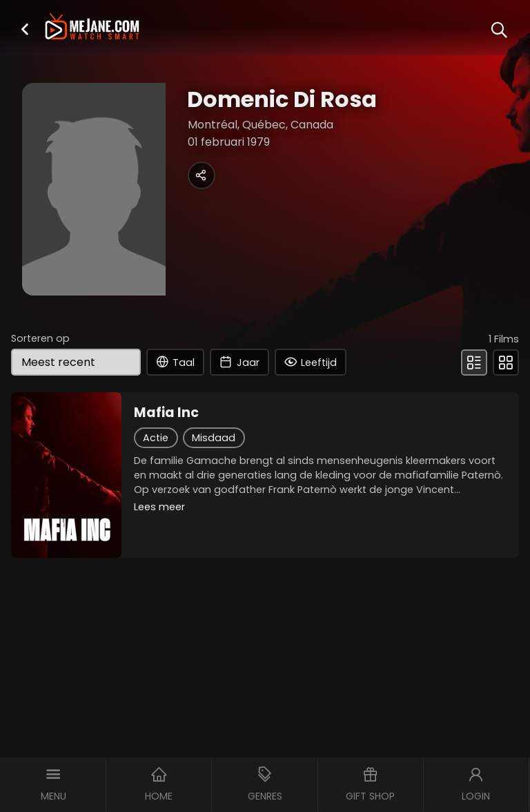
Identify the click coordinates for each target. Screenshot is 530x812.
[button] (25, 29)
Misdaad (214, 438)
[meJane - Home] (92, 28)
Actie (156, 438)
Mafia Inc (166, 413)
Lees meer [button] (159, 507)
